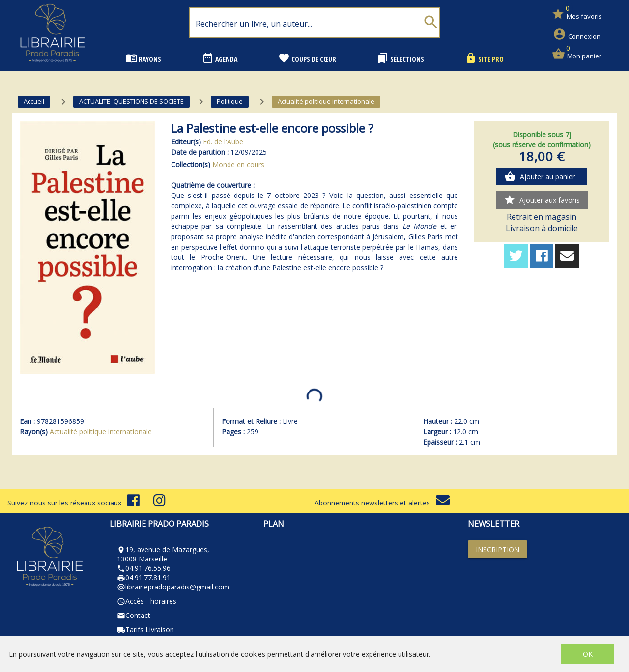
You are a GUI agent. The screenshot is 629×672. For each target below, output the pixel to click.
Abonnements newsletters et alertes (382, 503)
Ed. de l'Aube (223, 142)
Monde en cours (238, 164)
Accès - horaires (147, 601)
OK (588, 654)
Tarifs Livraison (145, 630)
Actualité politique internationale (101, 432)
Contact (134, 615)
